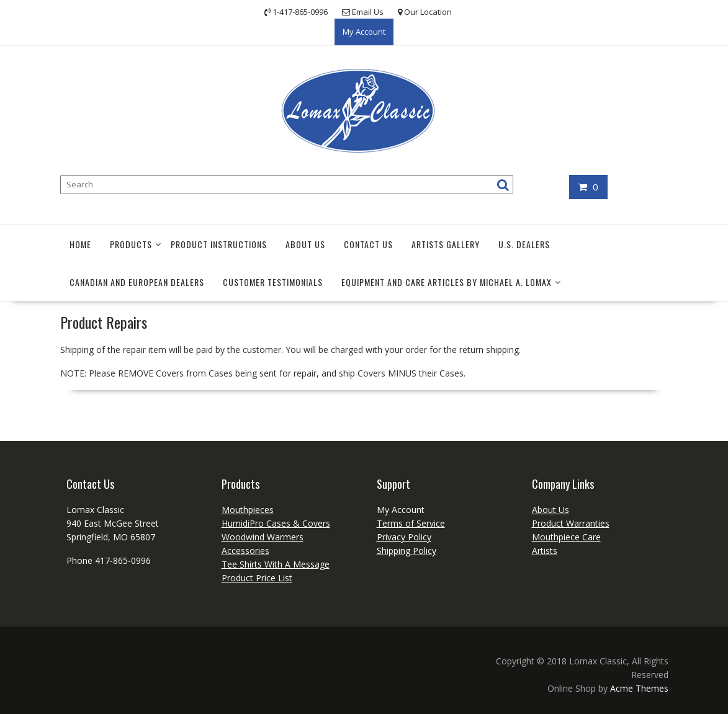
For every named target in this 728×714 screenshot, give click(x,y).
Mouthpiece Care (566, 537)
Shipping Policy (407, 551)
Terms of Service (411, 523)
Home (80, 244)
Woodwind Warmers (263, 537)
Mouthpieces (248, 510)
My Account (364, 32)
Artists (545, 551)
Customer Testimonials (273, 282)
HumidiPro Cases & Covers (276, 523)
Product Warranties (571, 523)
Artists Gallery (446, 244)
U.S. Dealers (524, 244)
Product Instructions (219, 244)
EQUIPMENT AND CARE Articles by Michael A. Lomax (447, 282)
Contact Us (368, 244)
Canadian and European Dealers (137, 282)
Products (131, 244)
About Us (305, 244)
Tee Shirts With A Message (276, 564)
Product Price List (257, 578)
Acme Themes (639, 688)
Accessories (245, 551)
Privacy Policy (404, 537)
